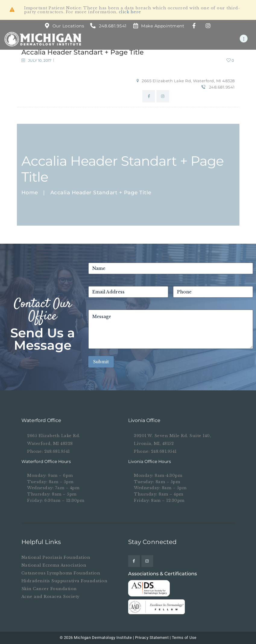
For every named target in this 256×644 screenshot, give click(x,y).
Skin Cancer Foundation (49, 589)
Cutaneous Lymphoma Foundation (61, 573)
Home (30, 193)
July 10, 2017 (40, 60)
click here (130, 12)
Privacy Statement (152, 638)
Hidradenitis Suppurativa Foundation (65, 581)
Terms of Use (184, 638)
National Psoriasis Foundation (56, 557)
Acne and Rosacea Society (51, 597)
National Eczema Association (54, 565)
